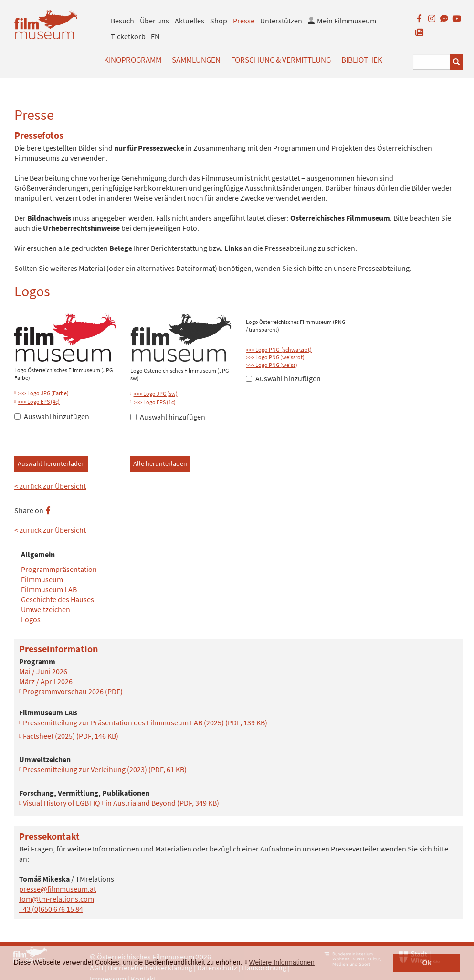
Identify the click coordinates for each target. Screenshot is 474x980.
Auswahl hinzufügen (52, 416)
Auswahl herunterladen (51, 463)
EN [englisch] (155, 36)
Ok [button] (427, 963)
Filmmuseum (42, 579)
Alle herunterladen (160, 463)
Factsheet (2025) (71, 736)
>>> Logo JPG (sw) (156, 393)
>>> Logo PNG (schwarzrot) (279, 350)
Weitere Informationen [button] (281, 962)
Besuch (122, 21)
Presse (244, 21)
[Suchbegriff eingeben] (432, 62)
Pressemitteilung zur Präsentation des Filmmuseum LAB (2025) (145, 722)
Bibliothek (362, 60)
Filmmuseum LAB (49, 589)
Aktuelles (190, 21)
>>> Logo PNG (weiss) (272, 365)
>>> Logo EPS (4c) (39, 402)
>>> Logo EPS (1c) (155, 402)
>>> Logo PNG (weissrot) (275, 357)
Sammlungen (196, 60)
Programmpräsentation (59, 569)
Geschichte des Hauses (58, 599)
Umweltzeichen (46, 609)
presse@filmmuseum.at (58, 889)
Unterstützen (281, 21)
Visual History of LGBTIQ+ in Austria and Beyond (121, 803)
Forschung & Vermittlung (281, 60)
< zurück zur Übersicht (50, 486)
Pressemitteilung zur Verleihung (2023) (105, 769)
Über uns (154, 21)
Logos (31, 619)
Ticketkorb (128, 36)
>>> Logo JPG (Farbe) (43, 393)
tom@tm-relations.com (57, 899)
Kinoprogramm (133, 60)
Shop (219, 21)
